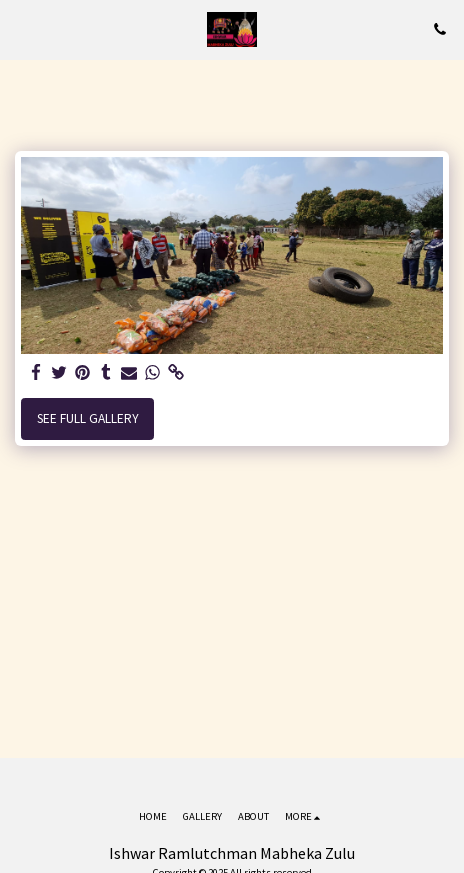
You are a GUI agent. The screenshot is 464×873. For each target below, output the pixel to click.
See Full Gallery (88, 418)
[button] (22, 28)
